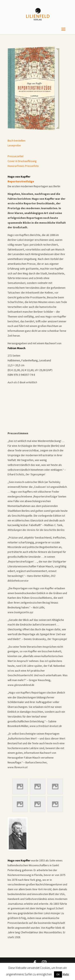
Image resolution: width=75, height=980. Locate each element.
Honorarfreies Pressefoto (23, 166)
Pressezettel (15, 156)
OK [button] (58, 974)
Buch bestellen (16, 141)
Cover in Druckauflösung (22, 161)
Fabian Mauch (16, 348)
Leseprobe (14, 145)
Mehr (66, 974)
